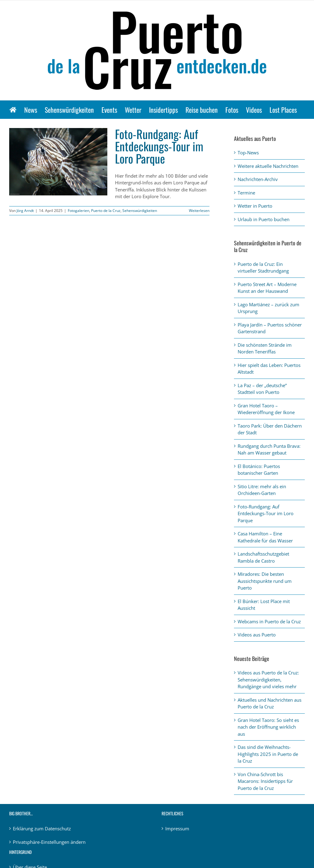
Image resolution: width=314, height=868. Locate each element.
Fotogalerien (78, 211)
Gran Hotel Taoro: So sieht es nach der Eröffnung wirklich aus (268, 727)
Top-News (248, 153)
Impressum (177, 828)
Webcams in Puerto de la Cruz (269, 621)
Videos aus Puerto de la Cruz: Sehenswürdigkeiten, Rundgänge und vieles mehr (268, 679)
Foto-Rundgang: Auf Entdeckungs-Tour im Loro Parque (159, 146)
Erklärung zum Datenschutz (42, 828)
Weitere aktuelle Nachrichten (268, 166)
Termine (246, 193)
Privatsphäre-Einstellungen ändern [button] (49, 842)
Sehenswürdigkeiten (140, 211)
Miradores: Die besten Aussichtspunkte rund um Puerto (265, 581)
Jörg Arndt (25, 211)
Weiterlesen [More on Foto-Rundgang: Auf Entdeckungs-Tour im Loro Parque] (199, 211)
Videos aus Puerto (257, 635)
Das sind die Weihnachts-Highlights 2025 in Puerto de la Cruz (268, 754)
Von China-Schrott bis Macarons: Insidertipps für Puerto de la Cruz (265, 781)
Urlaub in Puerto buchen (264, 219)
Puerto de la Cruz (106, 211)
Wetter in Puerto (255, 206)
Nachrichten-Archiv (258, 179)
